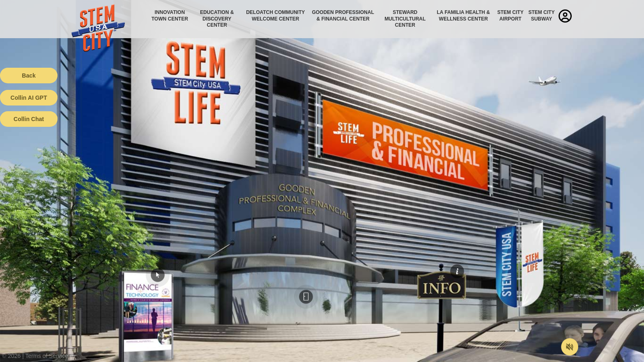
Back (29, 76)
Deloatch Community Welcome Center (275, 16)
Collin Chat (29, 119)
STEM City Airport (511, 16)
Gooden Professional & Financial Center (343, 16)
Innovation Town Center (170, 16)
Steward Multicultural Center (405, 19)
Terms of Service (47, 356)
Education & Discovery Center (217, 19)
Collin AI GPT (29, 98)
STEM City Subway (541, 16)
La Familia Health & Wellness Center (464, 16)
